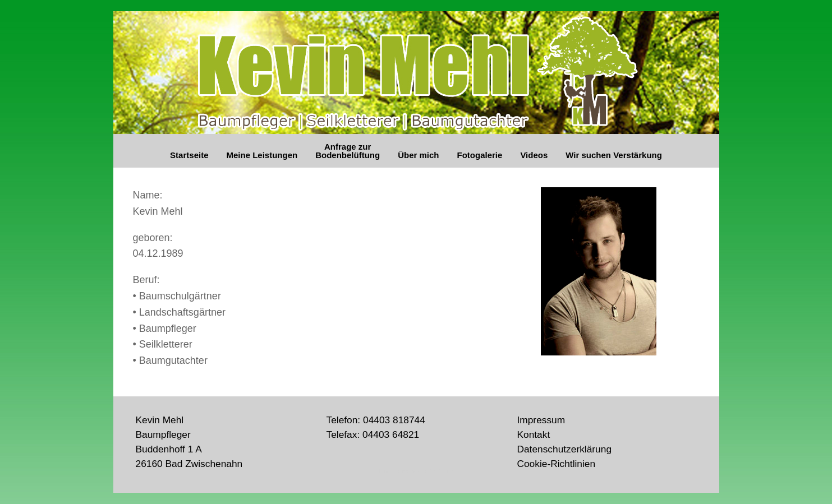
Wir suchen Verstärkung (614, 155)
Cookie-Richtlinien (556, 464)
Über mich (418, 155)
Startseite (189, 155)
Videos (534, 155)
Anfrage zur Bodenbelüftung (348, 151)
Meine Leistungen (262, 155)
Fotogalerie (480, 155)
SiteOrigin (438, 471)
